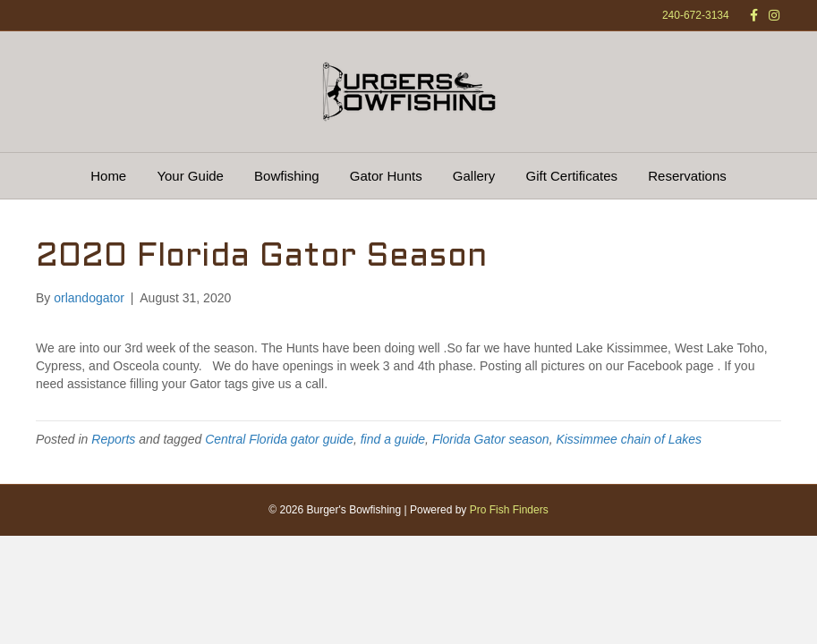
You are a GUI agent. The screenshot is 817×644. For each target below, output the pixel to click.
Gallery (474, 176)
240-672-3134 (696, 15)
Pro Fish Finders (509, 510)
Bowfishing (287, 176)
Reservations (687, 176)
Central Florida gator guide (279, 439)
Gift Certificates (572, 176)
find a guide (393, 439)
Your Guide (190, 176)
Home (108, 176)
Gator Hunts (386, 176)
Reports (113, 439)
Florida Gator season (491, 439)
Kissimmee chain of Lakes (629, 439)
